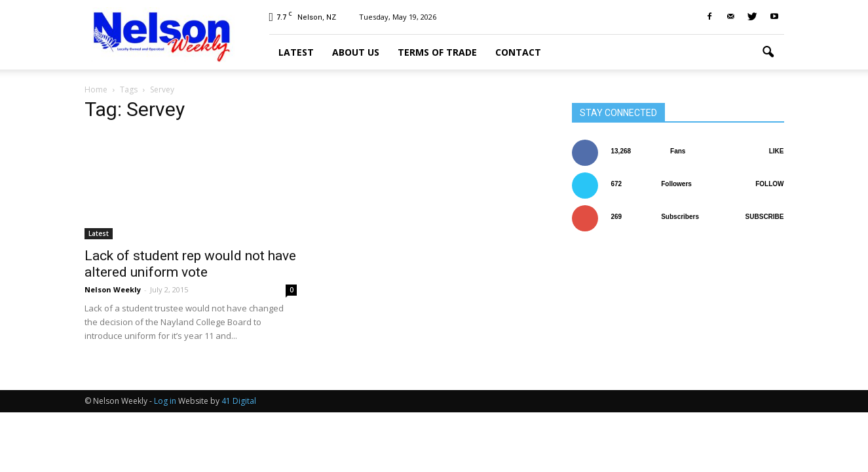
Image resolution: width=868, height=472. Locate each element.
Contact (518, 52)
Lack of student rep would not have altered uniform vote (190, 264)
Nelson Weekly (113, 289)
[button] (768, 52)
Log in (165, 401)
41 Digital (239, 401)
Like (777, 151)
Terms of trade (437, 52)
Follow (769, 184)
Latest (296, 52)
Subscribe (765, 217)
